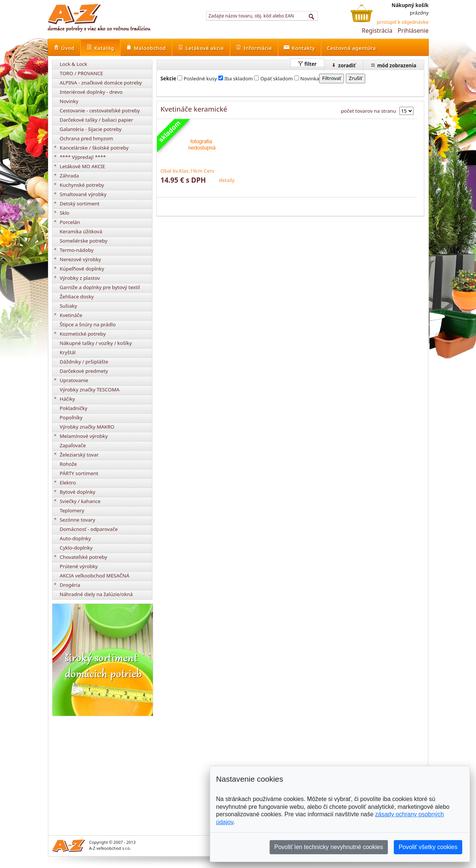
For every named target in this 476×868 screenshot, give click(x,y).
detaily (227, 180)
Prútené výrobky (79, 566)
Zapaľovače (73, 445)
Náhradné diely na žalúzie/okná (97, 594)
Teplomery (72, 510)
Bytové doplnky (78, 492)
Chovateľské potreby (84, 557)
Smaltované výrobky (83, 194)
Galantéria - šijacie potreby (91, 129)
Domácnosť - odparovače (89, 529)
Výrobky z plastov (80, 278)
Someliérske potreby (84, 241)
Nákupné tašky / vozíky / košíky (96, 343)
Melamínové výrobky (84, 436)
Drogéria (70, 585)
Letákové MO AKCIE (83, 166)
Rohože (68, 464)
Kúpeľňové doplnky (82, 269)
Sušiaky (69, 306)
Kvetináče (71, 315)
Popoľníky (71, 417)
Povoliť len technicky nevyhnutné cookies (329, 847)
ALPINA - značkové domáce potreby (101, 83)
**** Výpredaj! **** (83, 157)
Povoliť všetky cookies (428, 847)
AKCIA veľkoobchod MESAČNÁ (95, 576)
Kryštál (68, 352)
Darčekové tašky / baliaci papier (97, 120)
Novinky (69, 101)
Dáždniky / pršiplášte (84, 362)
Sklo (65, 213)
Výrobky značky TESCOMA (90, 390)
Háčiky (67, 399)
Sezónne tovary (78, 520)
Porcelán (70, 222)
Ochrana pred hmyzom (87, 138)
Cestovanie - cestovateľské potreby (100, 110)
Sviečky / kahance (80, 501)
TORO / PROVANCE (82, 73)
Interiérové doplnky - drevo (91, 92)
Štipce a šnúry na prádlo (88, 324)
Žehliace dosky (77, 297)
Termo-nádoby (77, 250)
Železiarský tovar (79, 455)
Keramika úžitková (81, 231)
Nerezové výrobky (81, 259)
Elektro (68, 483)
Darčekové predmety (84, 371)
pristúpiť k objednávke (403, 22)
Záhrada (70, 176)
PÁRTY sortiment (79, 473)
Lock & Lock (74, 64)
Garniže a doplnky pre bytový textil (100, 287)
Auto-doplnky (75, 538)
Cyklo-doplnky (76, 548)
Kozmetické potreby (83, 334)
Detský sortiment (80, 204)
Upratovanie (74, 380)
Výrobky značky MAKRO (87, 427)
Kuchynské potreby (82, 185)
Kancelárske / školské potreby (94, 148)
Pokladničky (74, 408)
